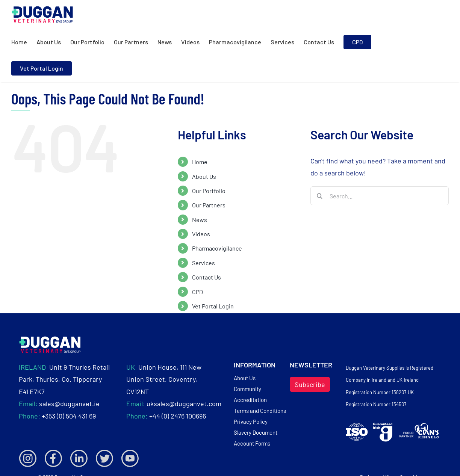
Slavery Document (256, 432)
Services (204, 263)
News (200, 220)
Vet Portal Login (213, 306)
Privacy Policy (251, 422)
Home (200, 162)
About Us (204, 176)
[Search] (320, 196)
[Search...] (380, 196)
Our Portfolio (209, 191)
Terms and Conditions (260, 411)
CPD (197, 292)
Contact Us (207, 277)
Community (247, 389)
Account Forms (252, 443)
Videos (201, 234)
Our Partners (209, 205)
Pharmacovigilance (217, 248)
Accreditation (250, 400)
